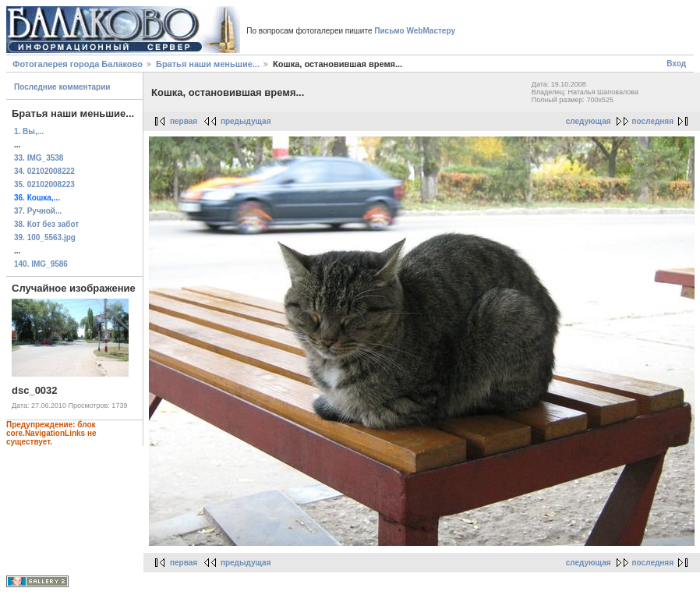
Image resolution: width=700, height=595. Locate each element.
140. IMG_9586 (41, 264)
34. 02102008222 (44, 171)
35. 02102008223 (44, 184)
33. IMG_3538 (39, 158)
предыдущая (246, 121)
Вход (676, 64)
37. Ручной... (38, 211)
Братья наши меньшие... (208, 64)
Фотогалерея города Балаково (78, 64)
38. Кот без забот (46, 224)
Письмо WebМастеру (415, 31)
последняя (653, 121)
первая (184, 121)
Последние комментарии (62, 87)
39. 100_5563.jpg (45, 237)
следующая (589, 121)
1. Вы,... (29, 131)
